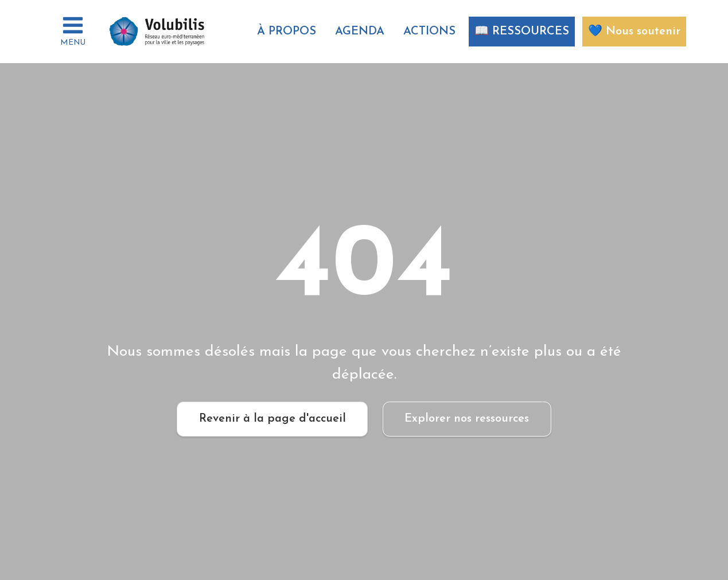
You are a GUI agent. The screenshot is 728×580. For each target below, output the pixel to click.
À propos (287, 32)
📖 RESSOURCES (522, 32)
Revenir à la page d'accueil (272, 419)
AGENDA (360, 32)
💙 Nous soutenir (634, 32)
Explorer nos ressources (467, 419)
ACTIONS (429, 32)
